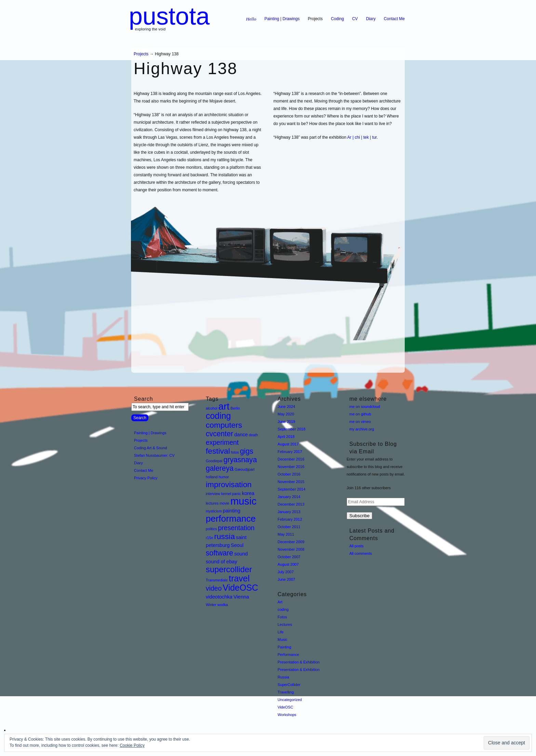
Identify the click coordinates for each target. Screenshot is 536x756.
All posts (357, 546)
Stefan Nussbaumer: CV (154, 455)
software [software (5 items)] (219, 553)
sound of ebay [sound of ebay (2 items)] (222, 562)
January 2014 (289, 497)
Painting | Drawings (282, 19)
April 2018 (286, 437)
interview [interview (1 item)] (213, 494)
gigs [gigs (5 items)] (247, 451)
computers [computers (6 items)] (224, 425)
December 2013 (291, 504)
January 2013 (289, 512)
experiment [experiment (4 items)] (222, 442)
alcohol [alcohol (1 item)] (212, 408)
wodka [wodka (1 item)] (223, 605)
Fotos (282, 617)
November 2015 (291, 482)
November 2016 (291, 467)
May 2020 (286, 414)
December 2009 (291, 542)
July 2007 (286, 572)
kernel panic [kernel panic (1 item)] (231, 494)
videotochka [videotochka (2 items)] (219, 597)
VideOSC (285, 707)
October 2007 (289, 557)
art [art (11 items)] (224, 406)
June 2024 (286, 407)
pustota (169, 16)
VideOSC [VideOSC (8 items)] (241, 588)
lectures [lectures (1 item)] (212, 503)
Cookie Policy (132, 745)
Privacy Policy (146, 478)
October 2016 (289, 474)
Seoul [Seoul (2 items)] (237, 545)
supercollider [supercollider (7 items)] (229, 569)
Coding (337, 19)
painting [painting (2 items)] (232, 511)
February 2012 (290, 519)
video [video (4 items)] (214, 588)
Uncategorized (290, 700)
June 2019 (286, 422)
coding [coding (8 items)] (218, 416)
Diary (371, 19)
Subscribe (359, 516)
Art (280, 602)
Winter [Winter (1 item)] (211, 605)
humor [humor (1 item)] (224, 477)
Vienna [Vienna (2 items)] (241, 597)
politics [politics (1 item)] (211, 529)
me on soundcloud (365, 407)
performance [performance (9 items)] (231, 519)
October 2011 (289, 527)
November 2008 (291, 549)
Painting (284, 647)
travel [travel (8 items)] (239, 578)
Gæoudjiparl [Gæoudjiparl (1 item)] (244, 469)
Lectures (285, 624)
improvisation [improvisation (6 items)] (229, 484)
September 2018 (291, 429)
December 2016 (291, 459)
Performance (288, 655)
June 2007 (286, 579)
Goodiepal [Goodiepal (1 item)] (214, 461)
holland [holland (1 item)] (212, 477)
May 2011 (286, 534)
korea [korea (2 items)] (248, 493)
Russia (283, 677)
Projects (315, 19)
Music (283, 640)
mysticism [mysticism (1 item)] (214, 511)
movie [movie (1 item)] (224, 503)
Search (144, 399)
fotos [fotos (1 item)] (235, 452)
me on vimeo (360, 422)
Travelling (286, 692)
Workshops (287, 715)
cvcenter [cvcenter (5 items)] (219, 434)
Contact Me (394, 19)
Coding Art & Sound (151, 448)
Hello (251, 19)
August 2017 (288, 444)
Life (281, 632)
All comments (361, 553)
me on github (360, 414)
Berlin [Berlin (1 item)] (235, 408)
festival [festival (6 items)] (218, 451)
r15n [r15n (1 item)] (209, 538)
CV (355, 19)
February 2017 (290, 452)
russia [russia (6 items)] (224, 536)
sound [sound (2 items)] (241, 554)
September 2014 (291, 489)
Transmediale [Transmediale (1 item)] (217, 580)
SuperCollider (289, 685)
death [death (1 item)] (253, 435)
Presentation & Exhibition (299, 662)
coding (283, 609)
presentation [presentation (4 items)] (236, 528)
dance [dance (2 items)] (241, 435)
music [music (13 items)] (244, 501)
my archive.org (362, 429)
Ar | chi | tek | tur (362, 137)
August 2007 (288, 564)
